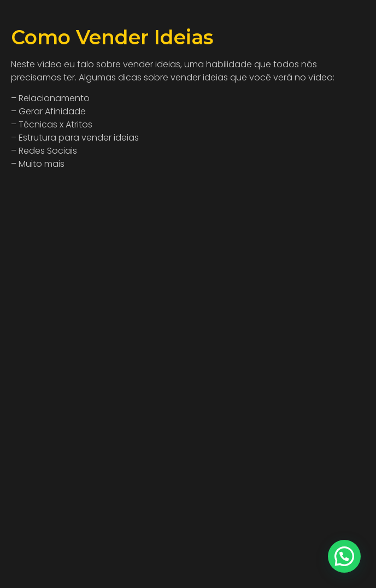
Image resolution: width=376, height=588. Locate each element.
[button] (344, 556)
